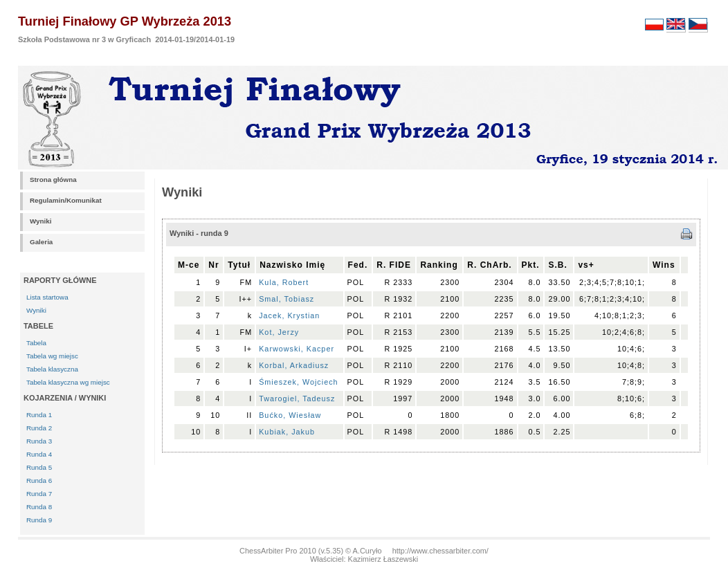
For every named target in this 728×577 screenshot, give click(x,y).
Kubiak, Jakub (287, 432)
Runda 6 (39, 480)
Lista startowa (47, 297)
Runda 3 (39, 441)
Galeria (41, 242)
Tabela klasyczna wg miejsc (68, 382)
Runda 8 (39, 507)
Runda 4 (39, 454)
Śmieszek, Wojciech (298, 382)
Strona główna (53, 180)
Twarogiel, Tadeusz (297, 399)
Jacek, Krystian (289, 315)
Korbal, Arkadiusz (294, 365)
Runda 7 (39, 494)
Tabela (36, 343)
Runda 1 (39, 415)
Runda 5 (39, 467)
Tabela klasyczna (52, 369)
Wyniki (41, 221)
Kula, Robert (284, 282)
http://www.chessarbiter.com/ (440, 551)
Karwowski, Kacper (297, 349)
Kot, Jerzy (279, 332)
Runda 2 (39, 428)
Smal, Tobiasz (286, 299)
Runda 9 (39, 520)
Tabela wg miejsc (52, 356)
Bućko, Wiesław (290, 415)
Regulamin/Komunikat (66, 200)
